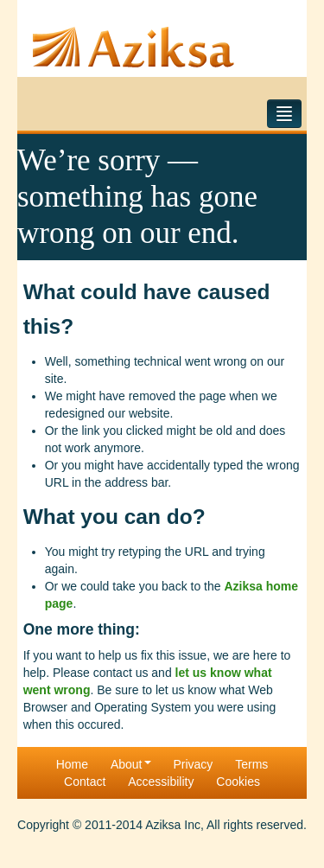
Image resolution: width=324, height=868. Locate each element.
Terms (251, 764)
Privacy (193, 764)
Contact (85, 782)
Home (72, 764)
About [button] (131, 764)
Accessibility (161, 782)
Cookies (238, 782)
